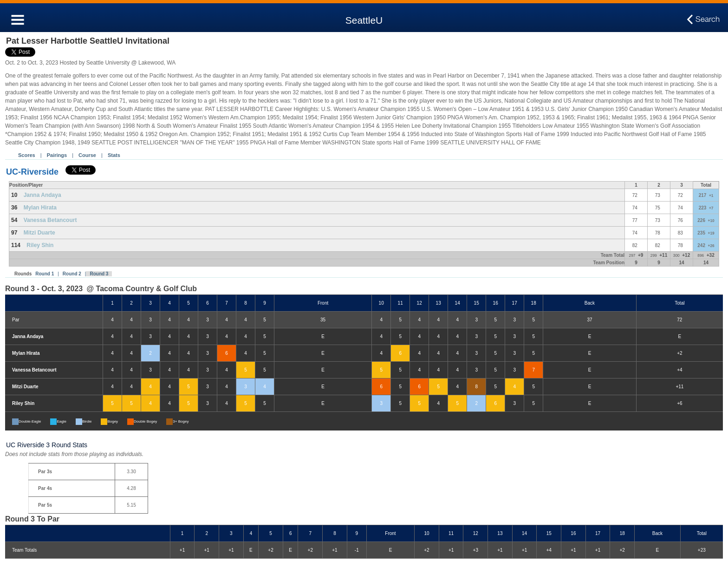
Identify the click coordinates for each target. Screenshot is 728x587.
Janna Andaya (42, 195)
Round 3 (99, 274)
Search (708, 20)
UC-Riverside (32, 172)
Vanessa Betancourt (50, 220)
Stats (114, 155)
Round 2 (72, 274)
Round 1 (45, 274)
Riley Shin (40, 245)
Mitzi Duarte (39, 233)
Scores (27, 155)
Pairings (57, 155)
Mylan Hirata (40, 208)
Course (87, 155)
